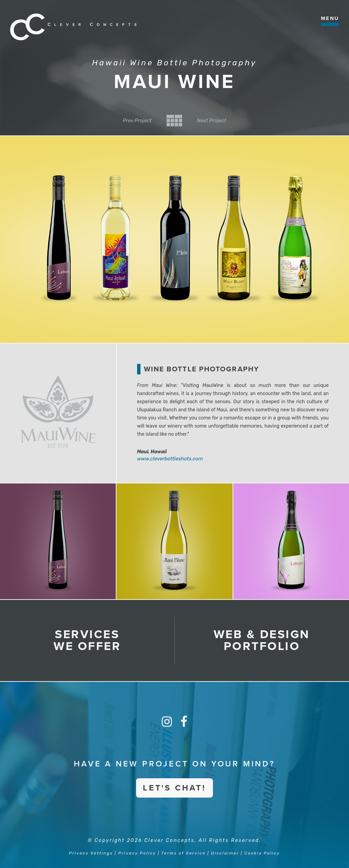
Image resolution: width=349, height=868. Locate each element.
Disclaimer (225, 853)
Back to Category (174, 121)
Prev (137, 121)
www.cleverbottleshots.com (170, 459)
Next (212, 121)
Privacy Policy (137, 853)
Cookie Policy (262, 853)
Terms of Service (184, 853)
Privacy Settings (91, 853)
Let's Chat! (174, 788)
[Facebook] (184, 722)
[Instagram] (167, 722)
